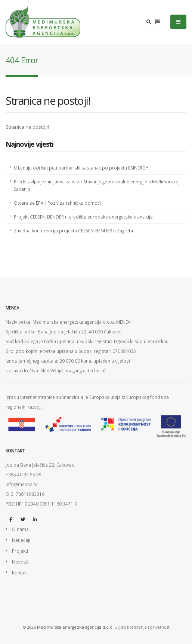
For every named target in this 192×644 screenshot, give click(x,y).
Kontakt (20, 573)
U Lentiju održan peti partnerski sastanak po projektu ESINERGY (81, 168)
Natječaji (21, 540)
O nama (20, 529)
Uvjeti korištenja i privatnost (142, 627)
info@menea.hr (22, 484)
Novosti (20, 562)
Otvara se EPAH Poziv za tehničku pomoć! (57, 203)
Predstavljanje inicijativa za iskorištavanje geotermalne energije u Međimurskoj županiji (97, 185)
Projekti (20, 551)
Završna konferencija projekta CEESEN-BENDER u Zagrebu (74, 231)
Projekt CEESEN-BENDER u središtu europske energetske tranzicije (83, 217)
